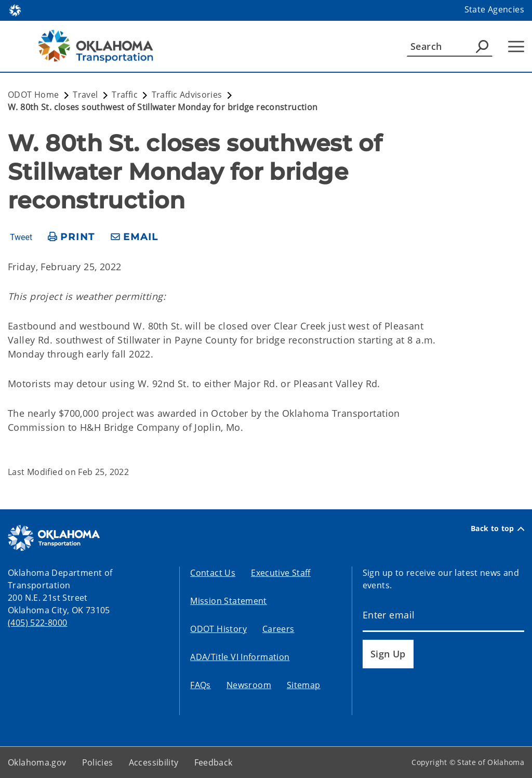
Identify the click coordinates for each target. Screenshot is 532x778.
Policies (98, 762)
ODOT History (218, 629)
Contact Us (213, 573)
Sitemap (304, 685)
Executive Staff (281, 573)
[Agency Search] (482, 46)
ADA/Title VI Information (240, 657)
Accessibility (154, 762)
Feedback (214, 762)
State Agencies (494, 9)
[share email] (135, 237)
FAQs (201, 685)
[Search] (450, 46)
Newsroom (249, 685)
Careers (278, 629)
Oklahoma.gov (37, 762)
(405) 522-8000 (37, 623)
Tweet (21, 238)
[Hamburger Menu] (516, 47)
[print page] (71, 237)
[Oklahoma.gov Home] (15, 10)
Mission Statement (228, 601)
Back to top (497, 529)
